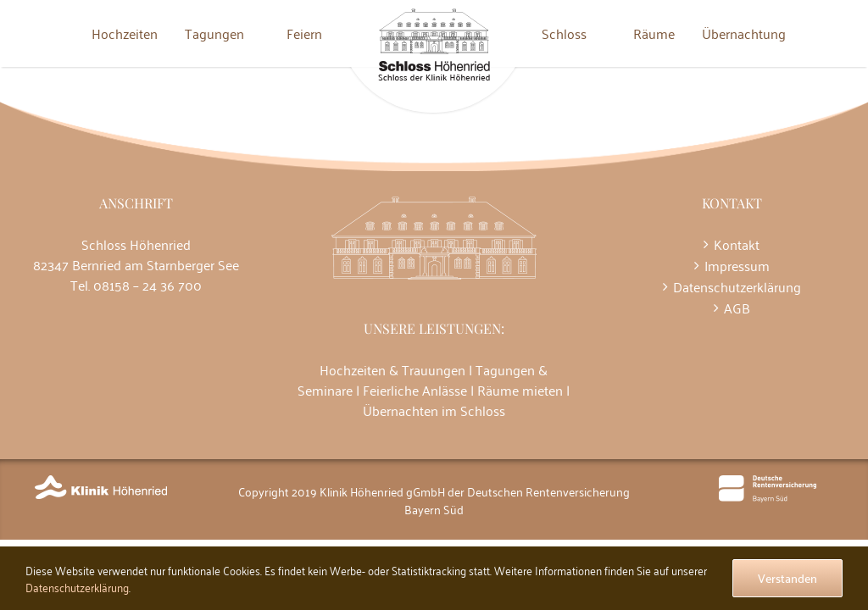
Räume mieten (520, 390)
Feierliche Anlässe (415, 390)
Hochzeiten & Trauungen (392, 369)
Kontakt (737, 244)
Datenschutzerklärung (737, 286)
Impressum (737, 265)
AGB (737, 308)
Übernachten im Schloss (434, 410)
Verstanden (787, 578)
